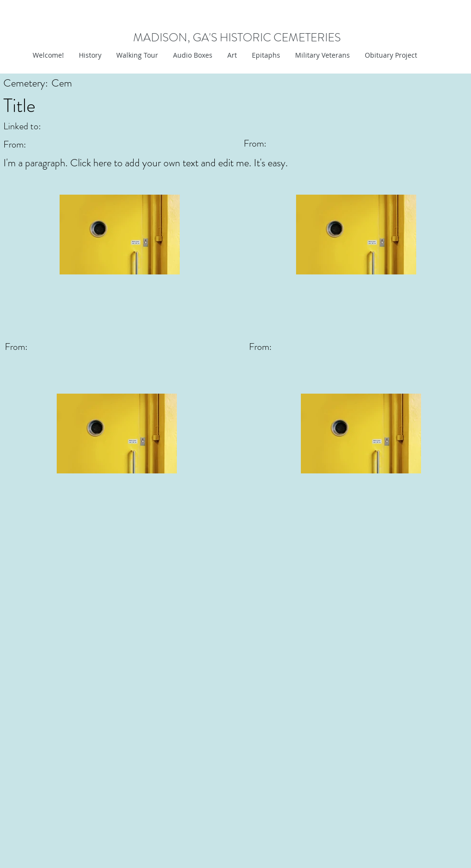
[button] (232, 55)
